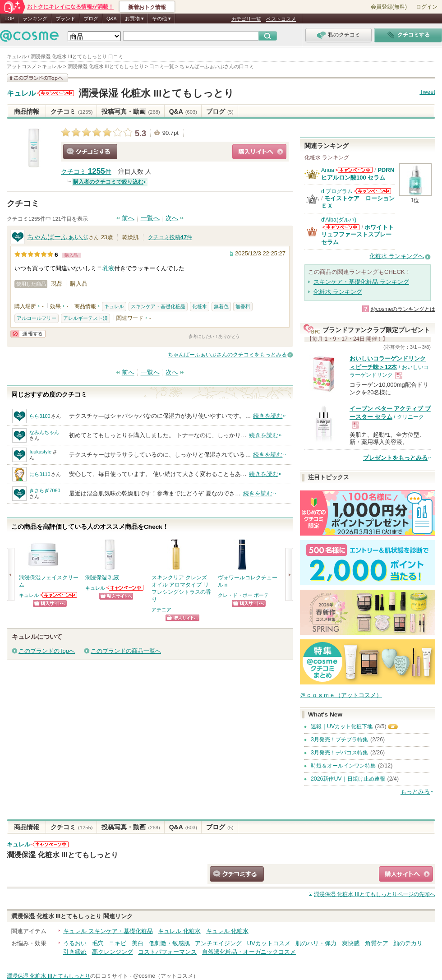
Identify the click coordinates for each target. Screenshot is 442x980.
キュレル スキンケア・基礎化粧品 (108, 931)
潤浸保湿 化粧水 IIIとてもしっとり (157, 93)
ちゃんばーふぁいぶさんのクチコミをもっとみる (227, 355)
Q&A (112, 18)
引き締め (75, 952)
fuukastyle (40, 452)
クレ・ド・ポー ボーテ (243, 595)
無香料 (243, 306)
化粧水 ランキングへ (397, 256)
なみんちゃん (44, 432)
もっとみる (415, 792)
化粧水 (200, 306)
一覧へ (150, 218)
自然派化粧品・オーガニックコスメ (249, 952)
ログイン (427, 7)
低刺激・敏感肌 (169, 943)
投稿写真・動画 (131, 111)
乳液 (108, 268)
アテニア (161, 610)
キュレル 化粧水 (179, 931)
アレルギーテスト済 (85, 318)
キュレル (21, 93)
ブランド (65, 18)
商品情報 (27, 111)
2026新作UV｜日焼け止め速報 (348, 779)
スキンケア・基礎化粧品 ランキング (361, 282)
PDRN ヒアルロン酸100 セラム (358, 173)
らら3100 (40, 416)
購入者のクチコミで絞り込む (108, 182)
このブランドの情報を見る (37, 78)
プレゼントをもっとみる (395, 458)
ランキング (35, 18)
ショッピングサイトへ (259, 152)
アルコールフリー (37, 318)
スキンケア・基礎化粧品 (158, 306)
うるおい (75, 943)
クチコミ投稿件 (170, 237)
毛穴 (98, 943)
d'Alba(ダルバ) (339, 220)
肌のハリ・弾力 (316, 943)
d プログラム (337, 191)
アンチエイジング (218, 943)
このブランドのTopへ (47, 651)
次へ (172, 218)
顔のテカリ (408, 943)
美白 (138, 943)
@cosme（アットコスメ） (166, 976)
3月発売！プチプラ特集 (339, 740)
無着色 (221, 306)
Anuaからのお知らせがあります (354, 170)
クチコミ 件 (86, 172)
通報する (28, 334)
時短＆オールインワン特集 (343, 766)
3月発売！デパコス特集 (339, 753)
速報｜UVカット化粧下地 (342, 726)
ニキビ (117, 943)
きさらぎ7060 (45, 490)
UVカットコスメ (269, 943)
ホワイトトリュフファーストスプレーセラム (357, 235)
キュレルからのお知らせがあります (55, 93)
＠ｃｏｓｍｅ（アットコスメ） (341, 695)
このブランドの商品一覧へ (126, 651)
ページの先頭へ (375, 894)
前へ (128, 218)
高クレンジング (113, 952)
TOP (9, 18)
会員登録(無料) (389, 7)
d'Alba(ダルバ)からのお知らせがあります (341, 227)
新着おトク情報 (147, 7)
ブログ (91, 18)
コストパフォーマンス (167, 952)
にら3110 (40, 474)
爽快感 (351, 943)
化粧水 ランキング (338, 292)
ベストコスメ (281, 19)
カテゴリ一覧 (246, 19)
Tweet (427, 92)
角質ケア (377, 943)
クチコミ (71, 111)
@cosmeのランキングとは (403, 309)
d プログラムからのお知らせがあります (373, 191)
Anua (328, 170)
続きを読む (268, 416)
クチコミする (90, 152)
